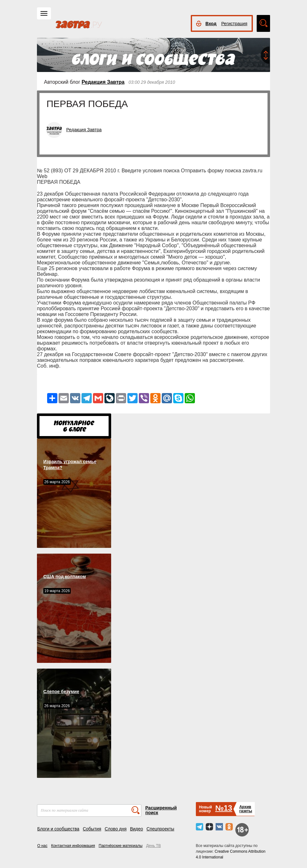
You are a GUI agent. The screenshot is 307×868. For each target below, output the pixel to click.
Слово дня (116, 829)
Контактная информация (73, 846)
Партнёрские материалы (121, 846)
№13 (224, 808)
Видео (136, 829)
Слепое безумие (61, 692)
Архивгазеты (246, 809)
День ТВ (153, 846)
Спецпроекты (160, 829)
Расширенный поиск (161, 810)
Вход (211, 24)
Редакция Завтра (103, 82)
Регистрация (234, 24)
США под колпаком (65, 577)
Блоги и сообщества (58, 829)
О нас (42, 846)
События (92, 829)
